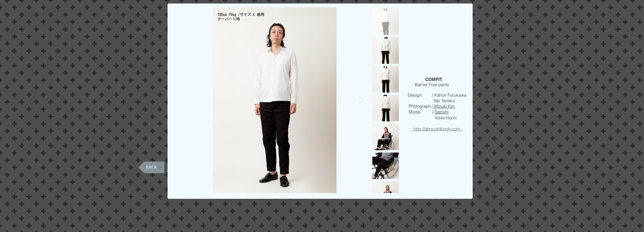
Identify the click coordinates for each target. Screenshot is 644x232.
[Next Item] (360, 100)
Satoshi (442, 112)
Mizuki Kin (444, 106)
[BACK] (151, 167)
